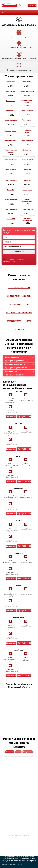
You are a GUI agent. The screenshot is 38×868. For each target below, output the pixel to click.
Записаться (11, 417)
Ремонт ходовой (27, 120)
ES (11, 288)
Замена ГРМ (27, 169)
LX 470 (16, 313)
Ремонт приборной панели (27, 102)
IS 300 (17, 304)
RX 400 (15, 329)
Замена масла (11, 82)
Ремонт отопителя (27, 140)
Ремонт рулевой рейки (27, 132)
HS (30, 296)
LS (24, 304)
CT (9, 288)
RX (13, 321)
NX (25, 313)
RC (8, 321)
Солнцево (10, 752)
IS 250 (12, 304)
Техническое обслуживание (27, 219)
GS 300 (27, 288)
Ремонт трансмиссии (27, 91)
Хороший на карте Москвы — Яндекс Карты (19, 836)
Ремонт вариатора (11, 209)
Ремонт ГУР (11, 190)
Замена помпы (11, 101)
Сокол (18, 752)
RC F (11, 321)
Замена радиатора (11, 120)
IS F (21, 304)
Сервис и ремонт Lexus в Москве (12, 864)
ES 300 (20, 288)
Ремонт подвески (27, 209)
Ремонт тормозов (11, 141)
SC (25, 329)
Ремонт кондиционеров (27, 200)
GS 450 (9, 296)
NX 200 (29, 313)
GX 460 (21, 296)
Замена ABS (27, 180)
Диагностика (27, 150)
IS (9, 304)
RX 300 (17, 321)
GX (17, 296)
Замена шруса (11, 111)
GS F (14, 296)
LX (13, 313)
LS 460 (9, 313)
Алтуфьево (28, 752)
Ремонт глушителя (11, 180)
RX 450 (21, 329)
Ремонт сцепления (11, 160)
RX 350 (28, 321)
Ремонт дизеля (27, 190)
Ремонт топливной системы (11, 151)
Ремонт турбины (11, 131)
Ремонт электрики (27, 110)
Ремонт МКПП (11, 91)
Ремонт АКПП (11, 219)
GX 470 (26, 296)
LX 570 (21, 313)
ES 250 (14, 288)
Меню (4, 13)
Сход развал (27, 82)
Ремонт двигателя (27, 160)
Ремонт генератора (11, 200)
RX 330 (23, 321)
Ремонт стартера (11, 169)
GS (24, 288)
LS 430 (27, 304)
